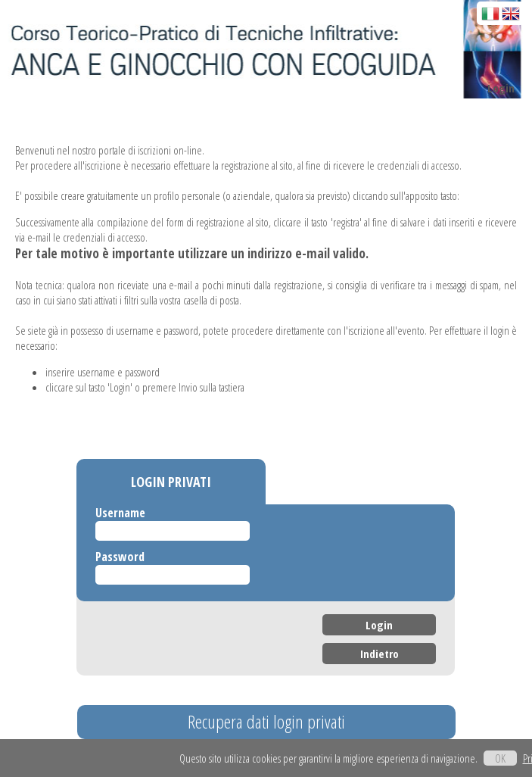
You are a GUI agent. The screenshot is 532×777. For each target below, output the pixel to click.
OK (500, 758)
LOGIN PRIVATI (171, 482)
